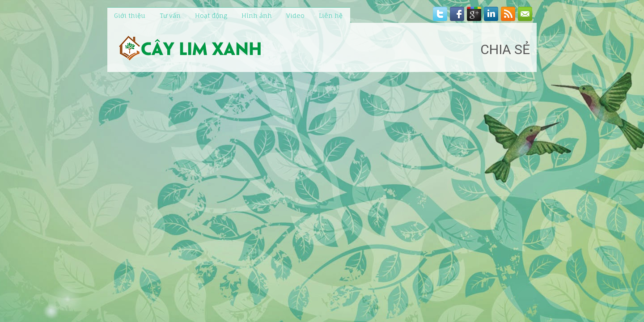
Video (295, 15)
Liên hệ (331, 15)
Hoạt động (211, 15)
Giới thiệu (130, 15)
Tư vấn (170, 15)
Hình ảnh (257, 15)
